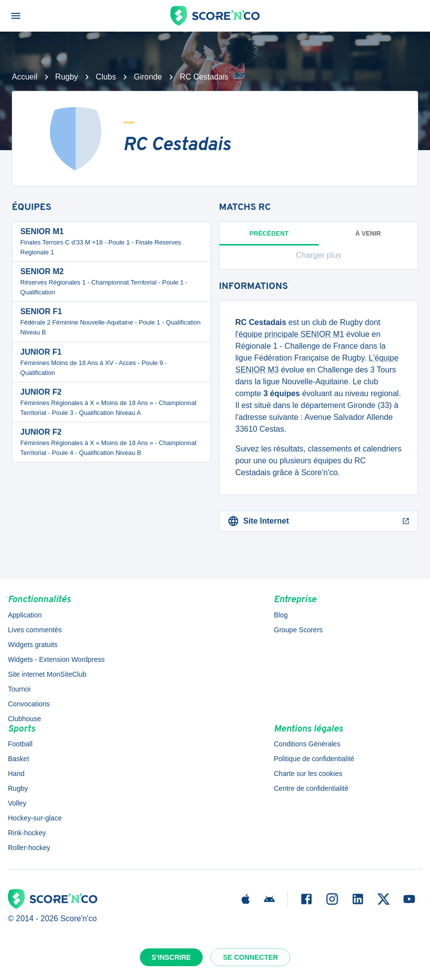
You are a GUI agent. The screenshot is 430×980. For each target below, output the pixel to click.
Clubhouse (24, 719)
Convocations (29, 704)
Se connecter (250, 957)
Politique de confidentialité (314, 759)
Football (20, 744)
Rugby (67, 77)
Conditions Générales (307, 744)
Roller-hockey (29, 848)
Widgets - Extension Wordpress (56, 659)
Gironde (148, 77)
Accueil (25, 77)
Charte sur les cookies (308, 774)
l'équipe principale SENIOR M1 (290, 334)
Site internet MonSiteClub (47, 674)
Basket (19, 759)
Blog (281, 615)
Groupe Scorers (298, 630)
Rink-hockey (27, 833)
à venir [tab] (368, 233)
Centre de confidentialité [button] (311, 788)
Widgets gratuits (33, 645)
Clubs (106, 77)
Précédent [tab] (269, 238)
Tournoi (19, 689)
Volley (17, 803)
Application (25, 615)
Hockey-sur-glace (35, 818)
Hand (16, 774)
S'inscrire (172, 957)
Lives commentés (35, 630)
